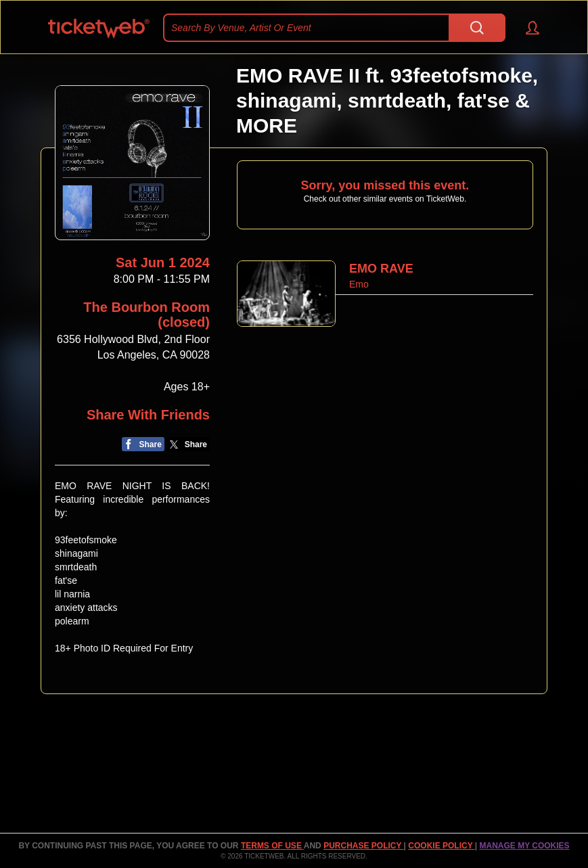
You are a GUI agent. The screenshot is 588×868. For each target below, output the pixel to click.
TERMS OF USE (272, 846)
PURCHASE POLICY (363, 846)
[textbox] (334, 28)
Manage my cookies (524, 846)
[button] (526, 28)
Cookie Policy (441, 846)
